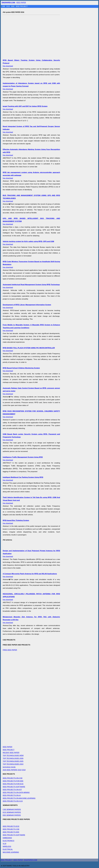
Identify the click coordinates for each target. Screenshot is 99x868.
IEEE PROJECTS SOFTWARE (14, 787)
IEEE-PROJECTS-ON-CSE (13, 778)
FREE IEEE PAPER (10, 650)
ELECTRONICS (8, 841)
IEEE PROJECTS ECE (11, 826)
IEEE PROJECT (22, 6)
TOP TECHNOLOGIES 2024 (13, 764)
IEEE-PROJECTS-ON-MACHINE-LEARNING (19, 798)
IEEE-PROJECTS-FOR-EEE (13, 781)
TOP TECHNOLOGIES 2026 (13, 758)
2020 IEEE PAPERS (10, 770)
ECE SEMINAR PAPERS (12, 812)
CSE (4, 6)
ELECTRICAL (8, 849)
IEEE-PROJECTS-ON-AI (12, 795)
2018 (24, 770)
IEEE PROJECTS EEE (11, 832)
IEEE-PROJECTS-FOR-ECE (13, 784)
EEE (13, 6)
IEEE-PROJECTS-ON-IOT (12, 790)
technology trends (9, 767)
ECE (8, 6)
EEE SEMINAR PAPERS (12, 815)
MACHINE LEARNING (11, 852)
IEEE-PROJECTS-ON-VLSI (13, 801)
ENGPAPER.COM (31, 860)
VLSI (4, 844)
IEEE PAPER (21, 3)
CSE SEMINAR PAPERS (12, 809)
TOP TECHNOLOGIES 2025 (13, 761)
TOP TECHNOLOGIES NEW (13, 755)
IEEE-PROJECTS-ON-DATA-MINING (16, 793)
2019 (20, 770)
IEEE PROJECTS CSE (11, 829)
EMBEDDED (7, 838)
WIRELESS (7, 846)
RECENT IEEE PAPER (11, 753)
